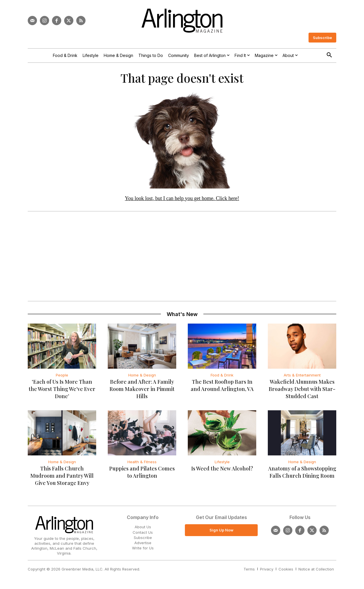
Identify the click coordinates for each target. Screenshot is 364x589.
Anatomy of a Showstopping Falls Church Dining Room (302, 474)
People (62, 377)
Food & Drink (222, 377)
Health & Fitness (142, 464)
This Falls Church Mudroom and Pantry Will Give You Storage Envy (62, 478)
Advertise (143, 545)
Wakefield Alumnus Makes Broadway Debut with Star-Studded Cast (302, 391)
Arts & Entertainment (302, 377)
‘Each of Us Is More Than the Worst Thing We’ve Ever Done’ (62, 391)
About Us (143, 529)
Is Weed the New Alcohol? (222, 471)
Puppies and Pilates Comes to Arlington (142, 474)
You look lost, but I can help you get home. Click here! (182, 200)
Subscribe (143, 540)
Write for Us (143, 550)
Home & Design (142, 377)
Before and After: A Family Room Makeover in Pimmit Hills (142, 391)
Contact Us (143, 534)
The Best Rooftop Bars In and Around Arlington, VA (222, 388)
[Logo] (182, 21)
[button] (329, 55)
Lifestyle (222, 464)
